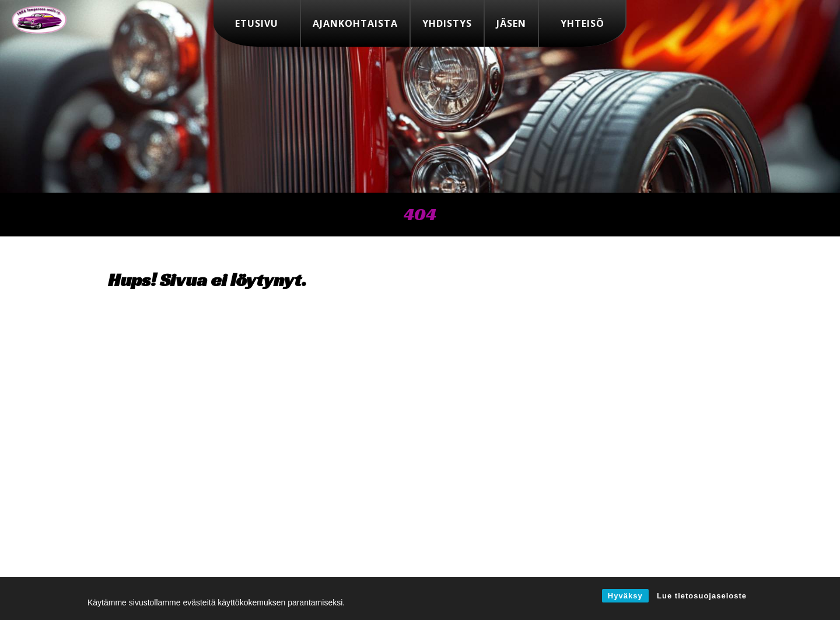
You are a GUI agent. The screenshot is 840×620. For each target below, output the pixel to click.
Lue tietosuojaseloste (702, 596)
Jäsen (511, 23)
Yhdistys (447, 23)
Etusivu (257, 23)
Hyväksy (625, 596)
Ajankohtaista (355, 23)
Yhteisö (582, 23)
